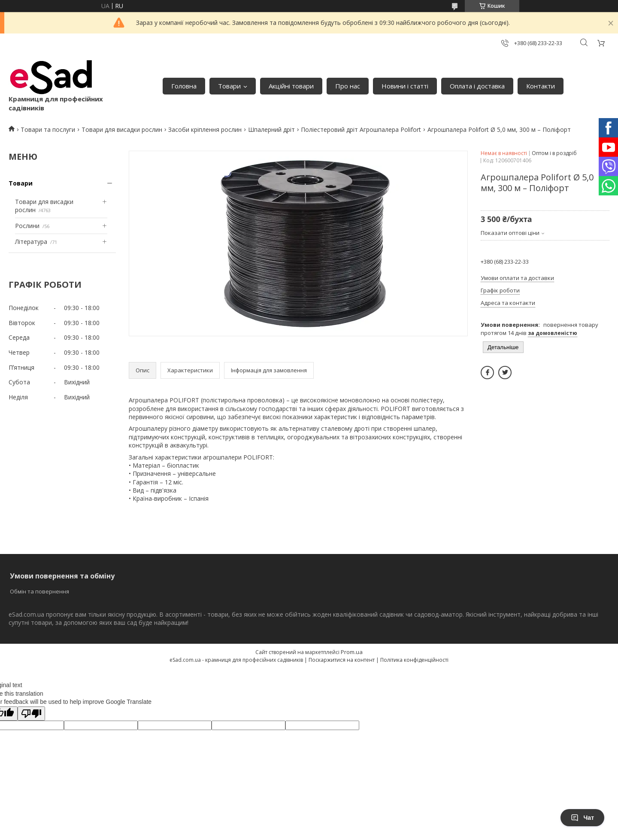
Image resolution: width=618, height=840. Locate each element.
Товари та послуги (48, 129)
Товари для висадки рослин (122, 129)
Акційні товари (291, 86)
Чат (582, 818)
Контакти (541, 86)
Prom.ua (352, 652)
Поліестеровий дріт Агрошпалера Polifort (361, 129)
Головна (184, 86)
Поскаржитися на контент (342, 660)
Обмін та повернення (39, 591)
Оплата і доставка (477, 86)
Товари (229, 86)
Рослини (27, 226)
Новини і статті (405, 86)
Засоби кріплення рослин (205, 129)
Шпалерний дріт (271, 129)
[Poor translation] (31, 714)
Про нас (348, 86)
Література (31, 242)
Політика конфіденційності (414, 660)
